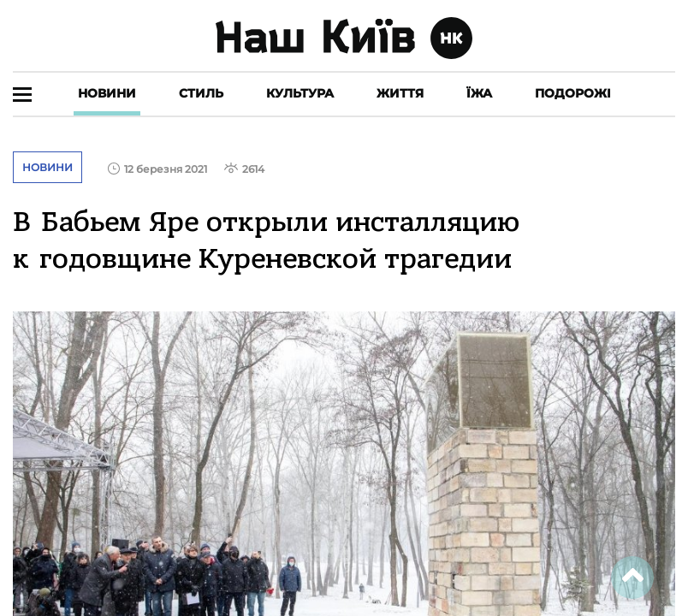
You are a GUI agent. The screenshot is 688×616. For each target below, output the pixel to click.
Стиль (201, 93)
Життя (400, 93)
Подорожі (573, 93)
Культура (300, 93)
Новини (107, 93)
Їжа (479, 93)
